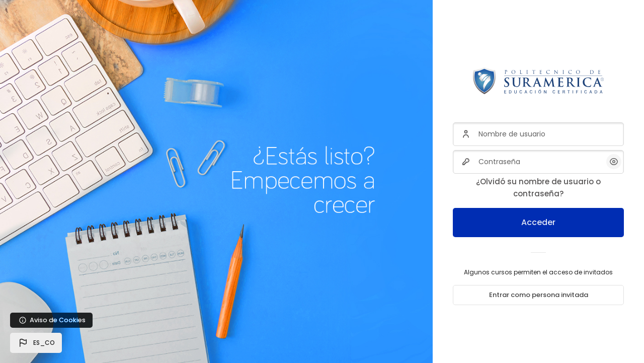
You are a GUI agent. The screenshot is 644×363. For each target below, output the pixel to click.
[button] (36, 343)
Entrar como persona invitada (539, 295)
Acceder (538, 222)
